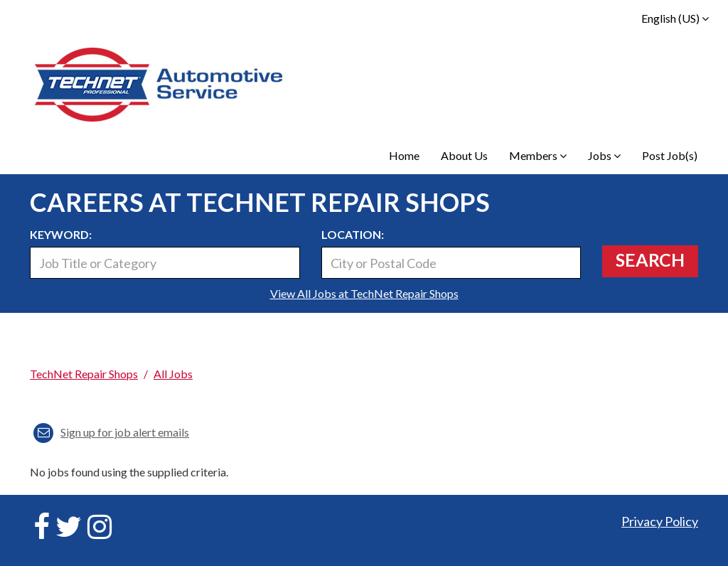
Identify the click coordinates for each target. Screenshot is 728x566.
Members (538, 155)
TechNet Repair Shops (84, 374)
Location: (353, 234)
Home (404, 155)
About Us (464, 155)
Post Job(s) (670, 155)
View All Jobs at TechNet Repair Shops (364, 293)
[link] (364, 351)
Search (650, 260)
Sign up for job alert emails (111, 432)
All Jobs (173, 374)
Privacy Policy (660, 521)
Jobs (604, 155)
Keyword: (61, 234)
